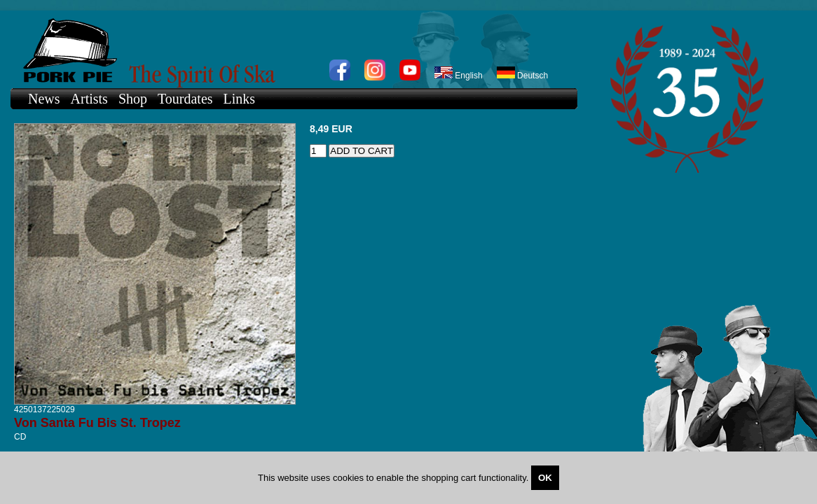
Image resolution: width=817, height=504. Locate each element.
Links (240, 99)
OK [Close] (545, 478)
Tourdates (185, 99)
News (44, 99)
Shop (133, 99)
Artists (89, 99)
